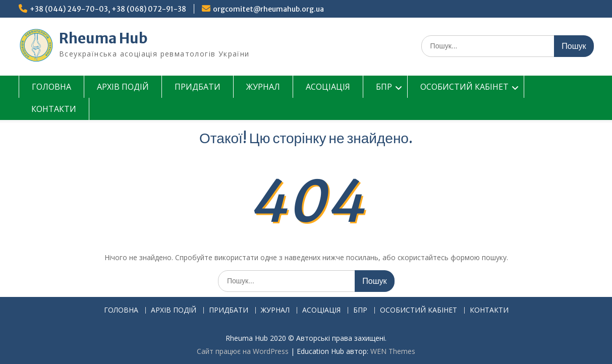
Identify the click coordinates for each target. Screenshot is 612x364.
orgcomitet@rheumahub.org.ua (268, 9)
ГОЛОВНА (51, 87)
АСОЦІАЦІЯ (328, 87)
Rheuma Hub (103, 38)
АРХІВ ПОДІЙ (123, 87)
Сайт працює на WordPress (243, 351)
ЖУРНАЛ (263, 87)
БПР (384, 87)
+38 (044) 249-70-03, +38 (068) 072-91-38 (108, 9)
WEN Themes (393, 351)
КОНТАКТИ (54, 109)
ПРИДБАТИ (198, 87)
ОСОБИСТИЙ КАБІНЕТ (464, 87)
